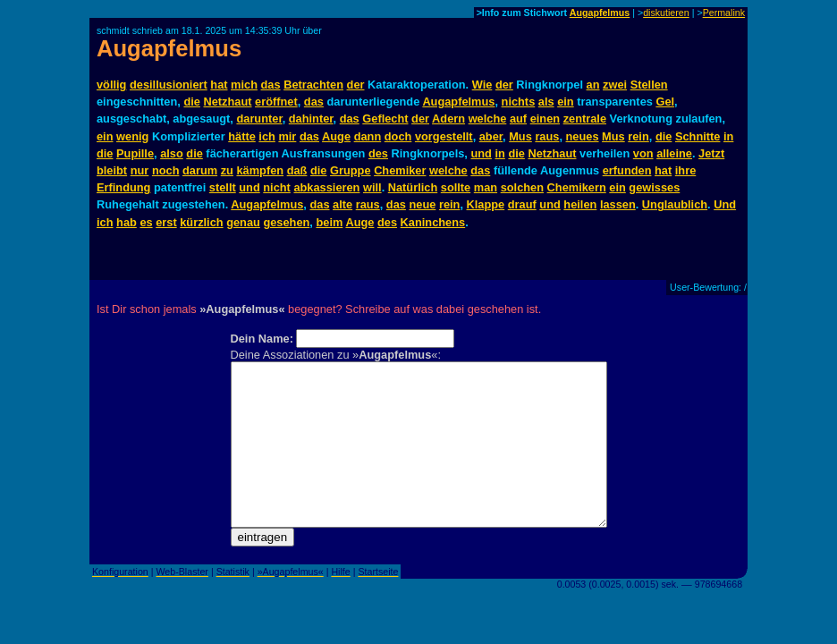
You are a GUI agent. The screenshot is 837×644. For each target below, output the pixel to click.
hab (127, 222)
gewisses (654, 187)
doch (398, 136)
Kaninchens (433, 222)
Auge (336, 136)
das (271, 85)
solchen (522, 187)
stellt (223, 187)
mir (287, 136)
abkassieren (326, 187)
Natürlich (413, 187)
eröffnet (276, 102)
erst (166, 222)
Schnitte (697, 136)
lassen (618, 204)
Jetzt (711, 153)
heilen (580, 204)
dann (368, 136)
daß (297, 170)
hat (219, 85)
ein (566, 102)
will (372, 187)
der (356, 85)
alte (342, 204)
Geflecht (385, 119)
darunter (259, 119)
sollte (456, 187)
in (728, 136)
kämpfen (260, 170)
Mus (520, 136)
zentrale (585, 119)
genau (243, 222)
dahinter (311, 119)
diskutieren (666, 13)
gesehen (286, 222)
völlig (111, 85)
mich (244, 85)
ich (267, 136)
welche (488, 119)
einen (545, 119)
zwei (615, 85)
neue (422, 204)
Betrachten (313, 85)
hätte (242, 136)
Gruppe (351, 170)
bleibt (112, 170)
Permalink (724, 13)
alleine (674, 153)
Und (725, 204)
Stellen (649, 85)
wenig (132, 136)
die (192, 102)
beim (329, 222)
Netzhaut (227, 102)
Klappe (486, 204)
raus (547, 136)
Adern (448, 119)
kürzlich (201, 222)
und (481, 153)
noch (166, 170)
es (146, 222)
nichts (519, 102)
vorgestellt (444, 136)
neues (583, 136)
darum (200, 170)
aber (491, 136)
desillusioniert (169, 85)
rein (638, 136)
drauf (522, 204)
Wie (482, 85)
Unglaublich (675, 204)
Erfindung (123, 187)
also (172, 153)
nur (140, 170)
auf (518, 119)
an (593, 85)
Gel (665, 102)
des (378, 153)
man (486, 187)
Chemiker (400, 170)
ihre (685, 170)
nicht (277, 187)
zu (227, 170)
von (643, 153)
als (546, 102)
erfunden (627, 170)
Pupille (135, 153)
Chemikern (577, 187)
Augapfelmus (600, 13)
